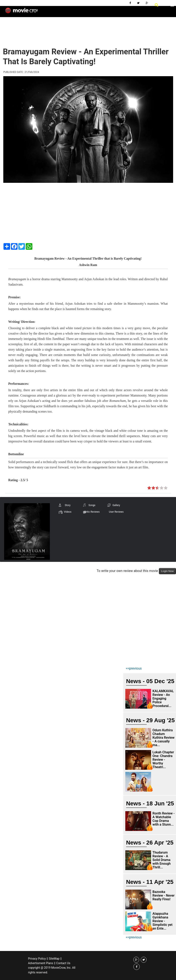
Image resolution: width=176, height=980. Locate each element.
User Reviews (116, 512)
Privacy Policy (37, 959)
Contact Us (63, 963)
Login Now (167, 571)
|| (47, 959)
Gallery (116, 505)
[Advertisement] (77, 29)
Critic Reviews (92, 512)
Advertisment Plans (41, 963)
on (149, 488)
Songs (92, 505)
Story (68, 505)
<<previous (134, 668)
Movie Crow (21, 12)
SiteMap (54, 959)
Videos (68, 512)
